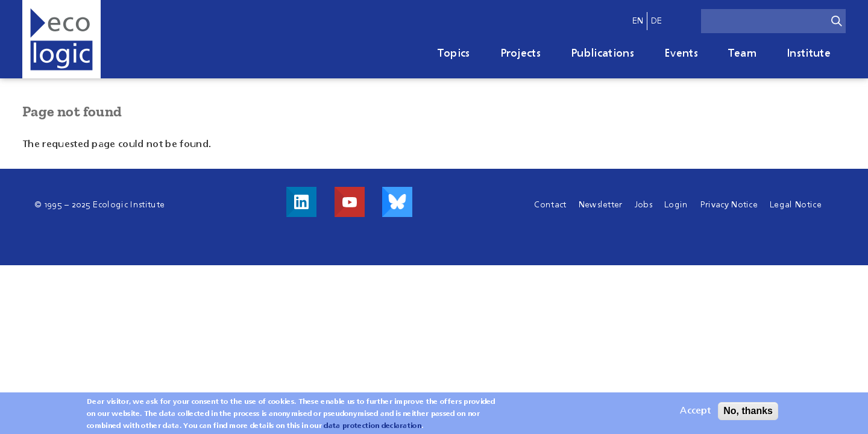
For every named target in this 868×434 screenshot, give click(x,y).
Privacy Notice (729, 205)
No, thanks (748, 413)
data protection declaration (373, 429)
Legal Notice (796, 205)
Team (742, 54)
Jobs (643, 205)
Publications (602, 54)
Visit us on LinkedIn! (301, 202)
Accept (695, 414)
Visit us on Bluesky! (397, 202)
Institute (809, 54)
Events (681, 54)
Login (676, 205)
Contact (550, 205)
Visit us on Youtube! (350, 202)
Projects (521, 54)
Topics (454, 54)
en (638, 21)
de (657, 21)
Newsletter (601, 205)
